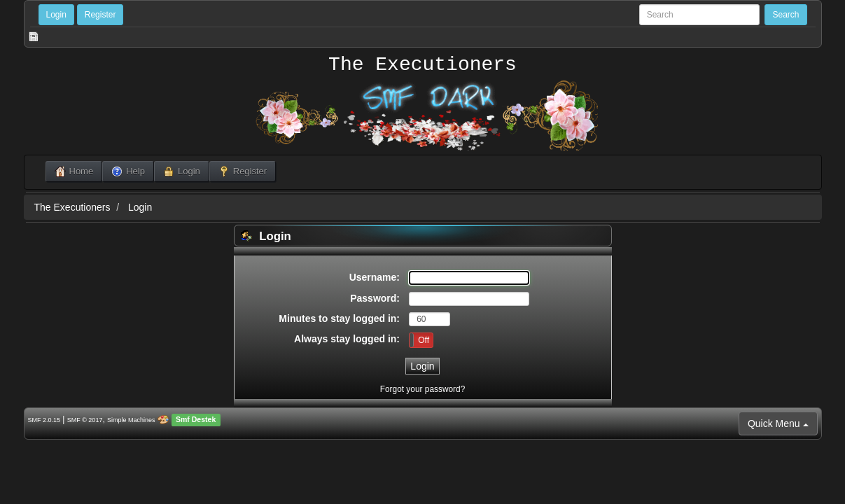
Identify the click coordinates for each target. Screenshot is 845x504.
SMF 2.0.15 (44, 420)
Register (100, 15)
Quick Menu (778, 423)
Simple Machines (131, 420)
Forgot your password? (423, 389)
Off (424, 340)
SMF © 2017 (85, 420)
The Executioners (422, 65)
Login (56, 15)
